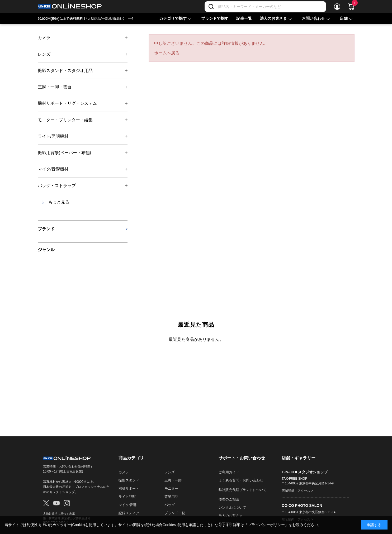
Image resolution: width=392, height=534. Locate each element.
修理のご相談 (229, 499)
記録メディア (129, 513)
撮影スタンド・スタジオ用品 (65, 71)
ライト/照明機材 (53, 136)
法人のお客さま (273, 18)
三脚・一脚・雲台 (55, 87)
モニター (171, 488)
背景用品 (171, 497)
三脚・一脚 (173, 480)
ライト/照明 (128, 497)
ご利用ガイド (229, 472)
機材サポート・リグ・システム (67, 103)
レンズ (44, 54)
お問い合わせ (313, 18)
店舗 (344, 18)
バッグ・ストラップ (57, 186)
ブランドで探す (215, 18)
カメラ (44, 38)
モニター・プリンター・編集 (65, 120)
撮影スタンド (129, 480)
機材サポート (129, 488)
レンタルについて (232, 507)
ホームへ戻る (167, 53)
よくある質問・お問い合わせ (241, 480)
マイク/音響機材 (53, 169)
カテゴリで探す (173, 18)
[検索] (211, 7)
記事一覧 (244, 18)
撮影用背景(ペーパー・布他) (65, 153)
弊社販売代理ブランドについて (243, 490)
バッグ (170, 505)
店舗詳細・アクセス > (297, 491)
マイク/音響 (128, 505)
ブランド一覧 (175, 513)
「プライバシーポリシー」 (266, 525)
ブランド (46, 229)
